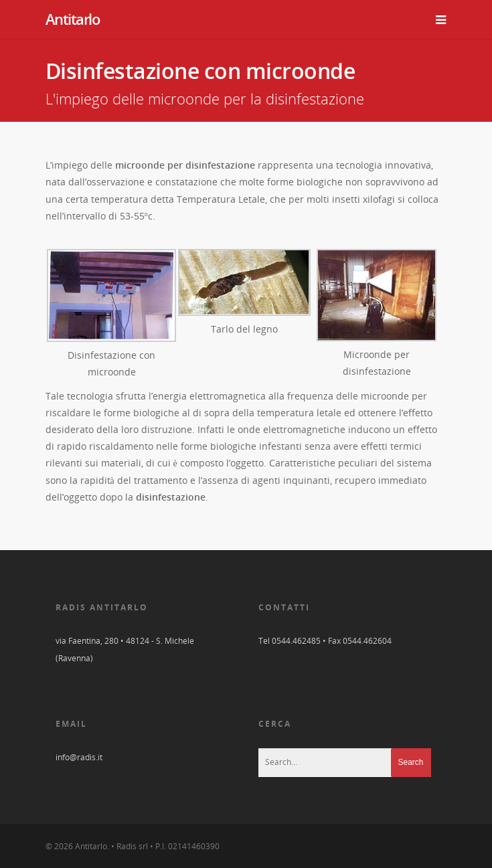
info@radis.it (79, 757)
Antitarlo (73, 19)
